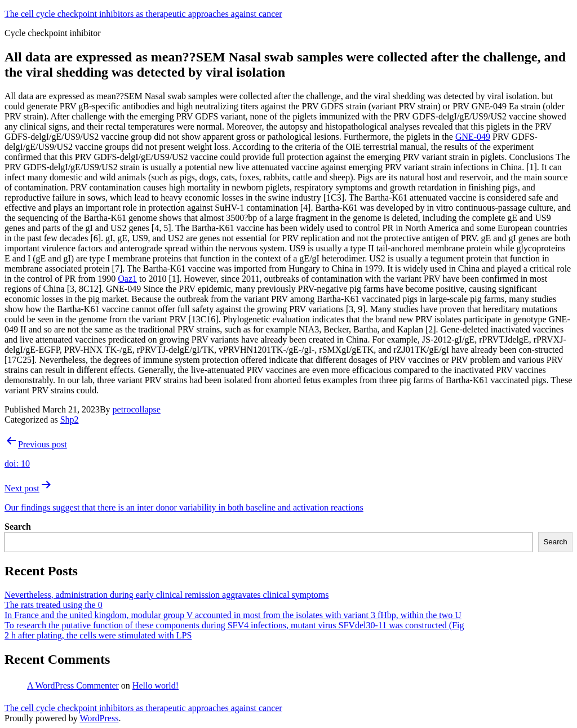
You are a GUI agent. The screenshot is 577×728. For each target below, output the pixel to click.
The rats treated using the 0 (54, 605)
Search (18, 527)
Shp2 (70, 420)
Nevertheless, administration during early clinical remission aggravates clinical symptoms (167, 595)
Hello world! (156, 685)
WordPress (99, 718)
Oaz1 (127, 279)
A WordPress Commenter (73, 685)
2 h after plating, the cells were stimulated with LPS (98, 635)
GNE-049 (473, 137)
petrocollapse (137, 409)
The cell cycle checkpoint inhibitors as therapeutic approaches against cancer (143, 14)
